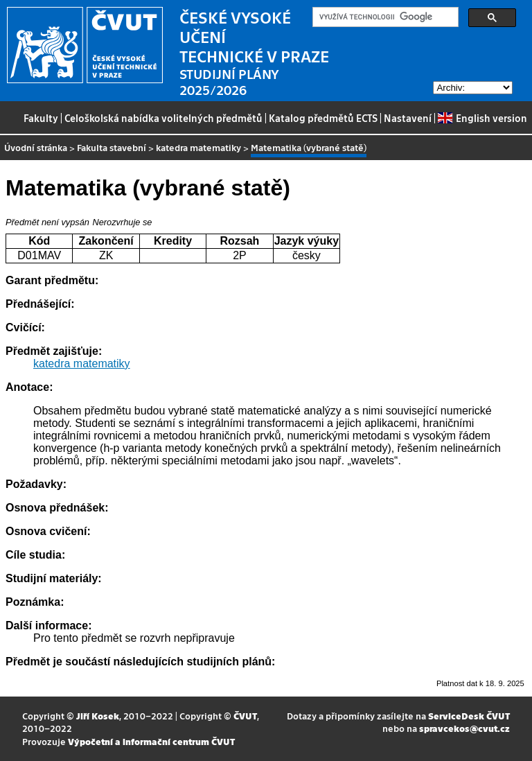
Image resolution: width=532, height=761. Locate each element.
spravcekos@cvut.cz (464, 728)
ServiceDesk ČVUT (469, 716)
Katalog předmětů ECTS (323, 118)
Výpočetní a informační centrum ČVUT (151, 741)
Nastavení (408, 118)
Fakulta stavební (112, 147)
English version (482, 118)
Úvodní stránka (36, 147)
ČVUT (245, 716)
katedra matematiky (198, 147)
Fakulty (41, 118)
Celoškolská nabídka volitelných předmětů (163, 118)
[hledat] (384, 17)
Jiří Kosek (98, 716)
